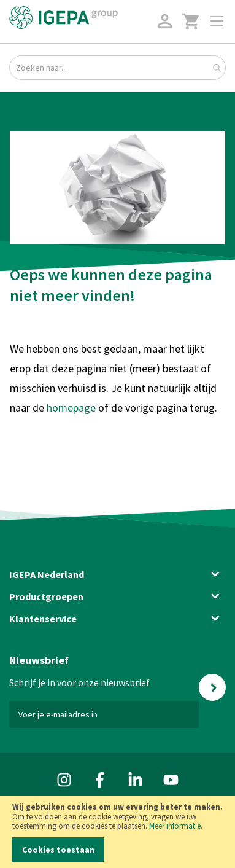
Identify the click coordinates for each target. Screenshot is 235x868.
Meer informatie (175, 826)
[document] (117, 832)
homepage (72, 408)
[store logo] (64, 18)
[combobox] (117, 68)
